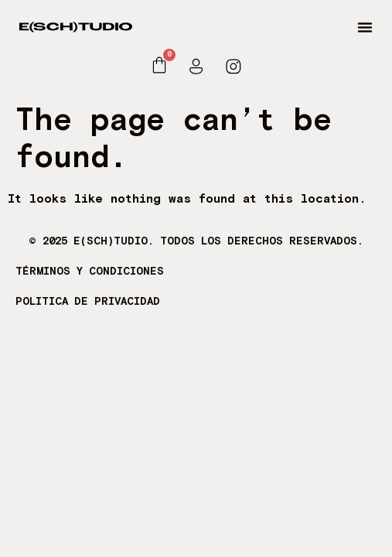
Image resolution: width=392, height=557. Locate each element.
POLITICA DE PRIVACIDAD (88, 302)
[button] (365, 27)
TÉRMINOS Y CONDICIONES (90, 272)
